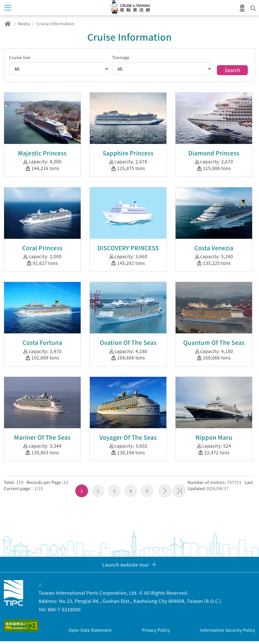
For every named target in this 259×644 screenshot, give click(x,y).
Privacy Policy (156, 633)
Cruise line (22, 59)
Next (165, 494)
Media (24, 24)
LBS (242, 8)
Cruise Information (55, 24)
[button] (129, 567)
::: (40, 587)
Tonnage (122, 59)
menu (8, 8)
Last (179, 494)
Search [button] (253, 8)
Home (8, 24)
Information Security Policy (228, 633)
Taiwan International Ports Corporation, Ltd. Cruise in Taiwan (14, 595)
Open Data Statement (90, 633)
